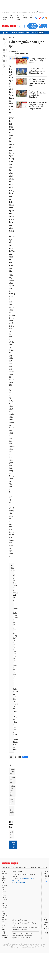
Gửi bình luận (13, 845)
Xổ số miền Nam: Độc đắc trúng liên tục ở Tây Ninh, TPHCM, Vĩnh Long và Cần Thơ (38, 106)
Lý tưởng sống (4, 18)
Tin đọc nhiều (22, 54)
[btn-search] (20, 26)
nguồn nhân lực (12, 771)
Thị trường (25, 17)
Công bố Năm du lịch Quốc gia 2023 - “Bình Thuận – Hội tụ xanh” (16, 733)
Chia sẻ (25, 757)
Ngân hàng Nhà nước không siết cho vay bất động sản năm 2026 (37, 71)
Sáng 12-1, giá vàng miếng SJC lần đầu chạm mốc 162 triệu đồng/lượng (38, 94)
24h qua (31, 18)
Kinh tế (41, 33)
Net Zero (35, 33)
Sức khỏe (41, 867)
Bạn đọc (28, 33)
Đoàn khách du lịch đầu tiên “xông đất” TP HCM (16, 700)
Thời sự (8, 33)
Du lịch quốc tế (12, 811)
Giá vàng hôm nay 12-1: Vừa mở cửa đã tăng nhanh (37, 61)
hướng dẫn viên (12, 780)
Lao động (21, 33)
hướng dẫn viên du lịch (12, 791)
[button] (4, 67)
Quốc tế (14, 33)
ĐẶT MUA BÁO (40, 12)
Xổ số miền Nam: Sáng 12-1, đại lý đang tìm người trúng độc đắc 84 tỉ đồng (38, 82)
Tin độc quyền (18, 18)
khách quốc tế (12, 801)
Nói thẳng (11, 17)
